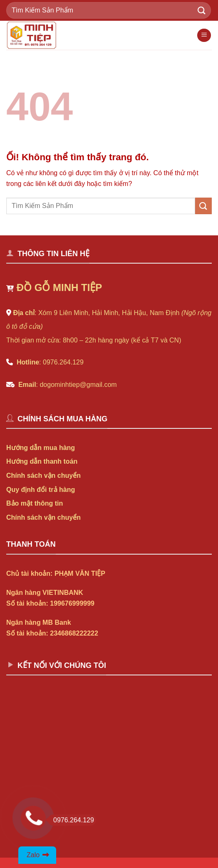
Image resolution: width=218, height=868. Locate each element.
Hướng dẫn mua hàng (41, 448)
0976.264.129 (71, 820)
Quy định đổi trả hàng (41, 490)
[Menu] (204, 35)
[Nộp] (202, 10)
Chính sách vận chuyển (43, 476)
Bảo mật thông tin (35, 503)
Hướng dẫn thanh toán (42, 461)
